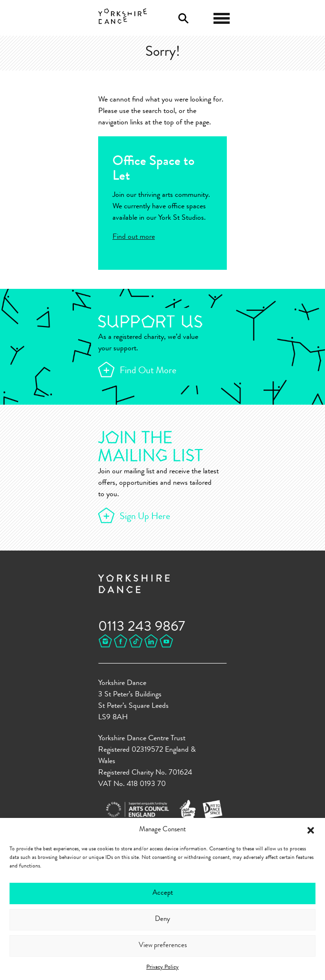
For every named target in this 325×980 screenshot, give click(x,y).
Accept (163, 893)
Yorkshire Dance (123, 17)
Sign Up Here (145, 517)
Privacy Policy (162, 968)
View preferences (163, 946)
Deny (162, 920)
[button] (311, 830)
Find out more (134, 237)
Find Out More (148, 371)
